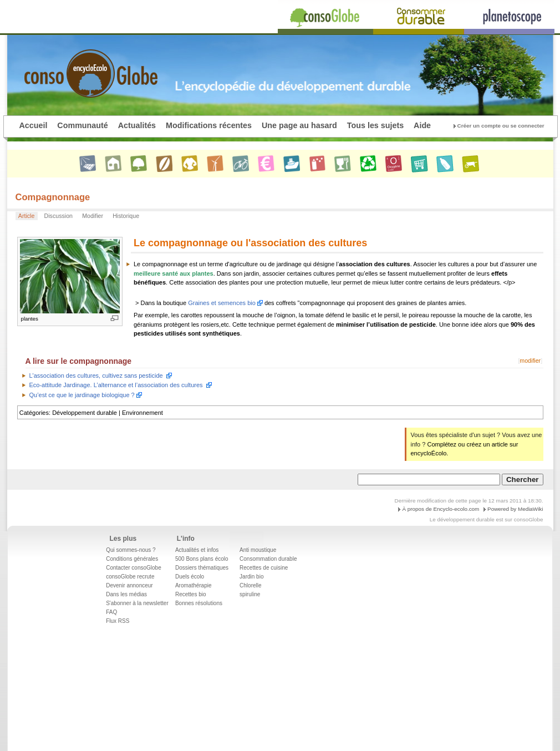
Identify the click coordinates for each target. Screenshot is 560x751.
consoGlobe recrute (130, 577)
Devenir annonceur (129, 585)
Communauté (82, 125)
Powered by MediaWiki (515, 509)
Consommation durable (268, 559)
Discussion (58, 216)
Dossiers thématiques (202, 568)
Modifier (93, 216)
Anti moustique (258, 550)
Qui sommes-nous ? (131, 550)
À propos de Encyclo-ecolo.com (441, 509)
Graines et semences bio (222, 303)
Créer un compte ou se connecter (501, 126)
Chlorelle (250, 585)
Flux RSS (118, 621)
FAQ (111, 612)
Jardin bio (251, 577)
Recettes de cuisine (264, 568)
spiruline (250, 594)
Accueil (34, 125)
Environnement (142, 413)
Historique (126, 216)
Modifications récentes (209, 125)
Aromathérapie (194, 585)
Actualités (137, 125)
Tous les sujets (375, 125)
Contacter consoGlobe (134, 568)
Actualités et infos (197, 550)
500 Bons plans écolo (202, 559)
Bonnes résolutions (199, 603)
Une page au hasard (299, 125)
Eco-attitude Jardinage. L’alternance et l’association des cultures (116, 385)
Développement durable (85, 413)
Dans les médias (126, 594)
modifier (530, 361)
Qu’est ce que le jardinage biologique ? (82, 395)
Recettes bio (191, 594)
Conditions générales (132, 559)
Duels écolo (190, 577)
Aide (422, 125)
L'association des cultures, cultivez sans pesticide (96, 376)
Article (27, 216)
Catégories (34, 413)
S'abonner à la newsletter (137, 603)
